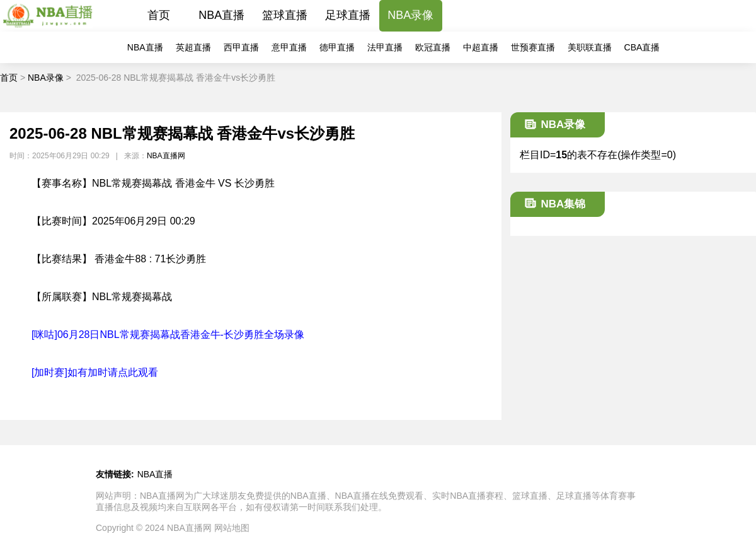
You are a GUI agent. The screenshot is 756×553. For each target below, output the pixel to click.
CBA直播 (642, 47)
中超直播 (481, 47)
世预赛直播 (533, 47)
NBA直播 (221, 15)
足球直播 (348, 15)
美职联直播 (590, 47)
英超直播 (193, 47)
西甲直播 (241, 47)
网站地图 (232, 528)
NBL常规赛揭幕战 (132, 297)
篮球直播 (285, 15)
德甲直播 (337, 47)
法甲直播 (385, 47)
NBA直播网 (166, 156)
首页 (159, 15)
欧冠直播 (433, 47)
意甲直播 (289, 47)
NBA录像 (410, 15)
